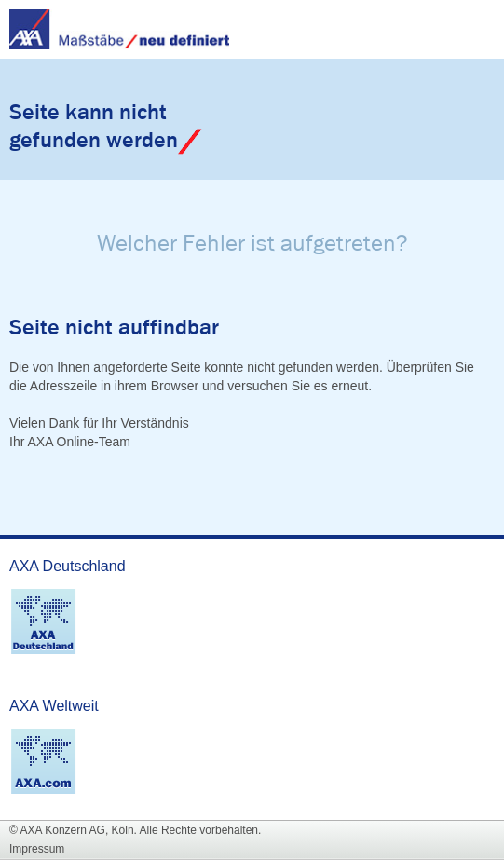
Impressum (37, 849)
